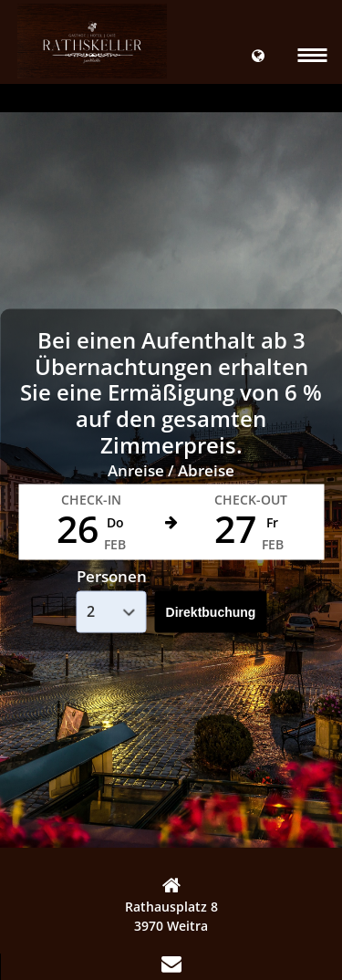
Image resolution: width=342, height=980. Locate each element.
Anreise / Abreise (171, 469)
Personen (112, 576)
